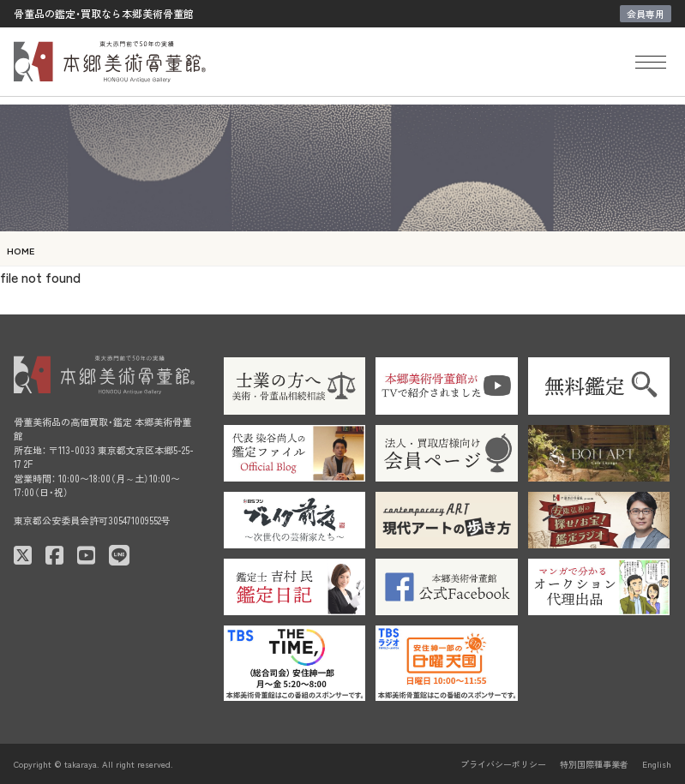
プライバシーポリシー (503, 764)
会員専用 (646, 14)
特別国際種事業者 (594, 764)
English (657, 764)
